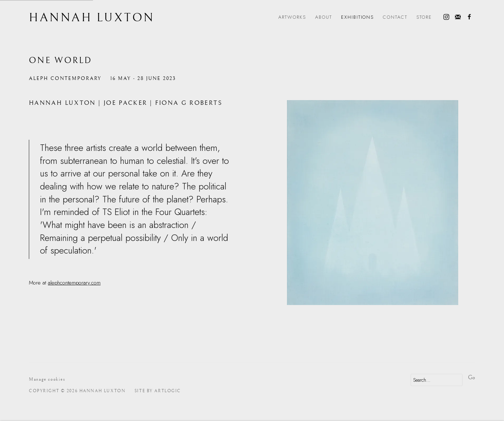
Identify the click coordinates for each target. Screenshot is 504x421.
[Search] (437, 380)
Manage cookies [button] (47, 379)
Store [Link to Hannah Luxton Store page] (424, 17)
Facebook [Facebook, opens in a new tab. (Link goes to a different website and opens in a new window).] (469, 17)
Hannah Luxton (92, 18)
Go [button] (472, 377)
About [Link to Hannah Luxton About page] (324, 17)
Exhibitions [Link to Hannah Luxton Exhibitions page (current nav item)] (358, 17)
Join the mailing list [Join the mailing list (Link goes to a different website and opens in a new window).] (458, 17)
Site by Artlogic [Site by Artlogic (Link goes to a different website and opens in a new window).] (158, 391)
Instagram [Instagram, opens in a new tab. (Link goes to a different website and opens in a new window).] (446, 17)
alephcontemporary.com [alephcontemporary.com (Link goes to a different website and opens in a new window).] (74, 283)
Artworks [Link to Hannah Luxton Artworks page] (292, 17)
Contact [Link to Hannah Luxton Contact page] (395, 17)
